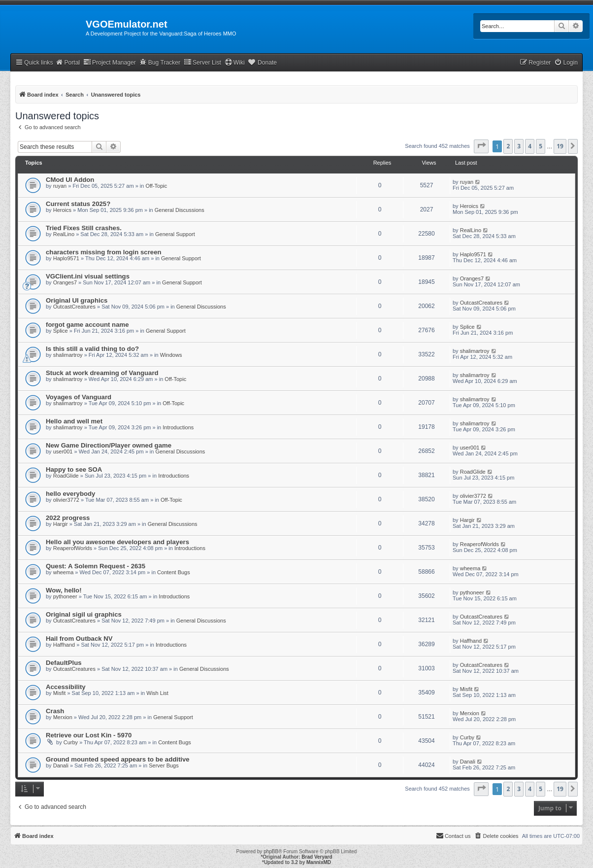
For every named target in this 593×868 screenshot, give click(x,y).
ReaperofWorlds (73, 548)
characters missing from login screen (104, 252)
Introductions (178, 427)
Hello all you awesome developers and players (117, 542)
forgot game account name (87, 325)
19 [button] (560, 146)
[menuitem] (566, 63)
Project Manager (110, 62)
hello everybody (70, 494)
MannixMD (319, 862)
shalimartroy (68, 355)
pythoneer (65, 596)
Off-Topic (156, 186)
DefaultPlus (64, 663)
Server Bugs (164, 765)
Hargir (61, 524)
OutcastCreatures (74, 307)
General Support (175, 234)
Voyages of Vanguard (79, 397)
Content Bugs (174, 572)
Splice (61, 331)
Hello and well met (74, 421)
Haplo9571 (66, 258)
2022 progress (68, 518)
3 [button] (519, 146)
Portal (67, 62)
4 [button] (530, 146)
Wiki (235, 62)
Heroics (62, 210)
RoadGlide (66, 476)
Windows (171, 355)
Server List (202, 62)
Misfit (60, 693)
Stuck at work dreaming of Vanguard (102, 373)
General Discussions (180, 210)
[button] (481, 146)
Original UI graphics (77, 300)
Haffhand (64, 645)
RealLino (64, 234)
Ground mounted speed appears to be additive (118, 759)
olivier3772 (66, 500)
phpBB (271, 851)
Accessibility (66, 687)
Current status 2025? (78, 204)
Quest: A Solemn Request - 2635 (96, 566)
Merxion (63, 717)
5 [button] (541, 146)
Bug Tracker (160, 62)
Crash (55, 711)
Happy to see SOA (74, 469)
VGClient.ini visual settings (88, 276)
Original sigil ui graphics (84, 614)
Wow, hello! (64, 590)
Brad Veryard (317, 857)
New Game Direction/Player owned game (109, 445)
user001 (63, 451)
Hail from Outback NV (79, 639)
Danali (61, 765)
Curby (71, 742)
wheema (64, 572)
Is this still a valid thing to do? (92, 349)
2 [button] (508, 146)
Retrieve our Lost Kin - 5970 (89, 735)
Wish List (157, 693)
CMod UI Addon (70, 180)
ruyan (60, 186)
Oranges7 (65, 282)
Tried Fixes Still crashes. (84, 228)
